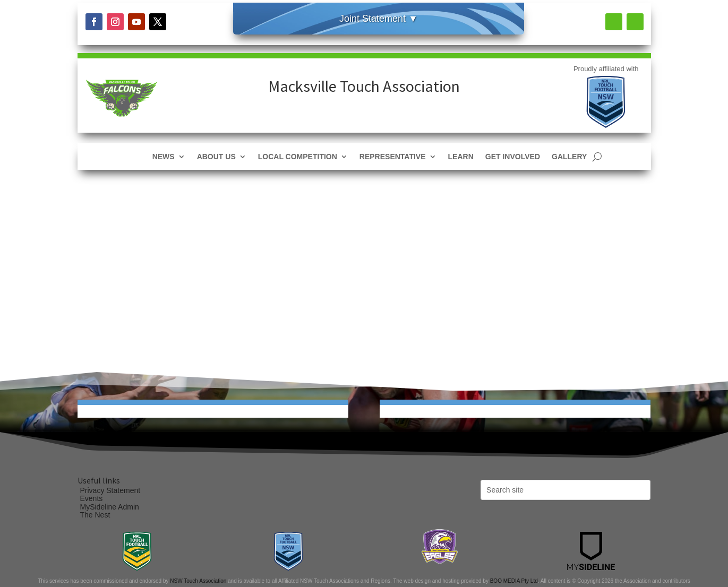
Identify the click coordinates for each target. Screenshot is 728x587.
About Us (216, 157)
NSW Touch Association (198, 581)
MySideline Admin (110, 507)
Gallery (569, 157)
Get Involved (513, 157)
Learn (461, 157)
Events (92, 498)
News (164, 157)
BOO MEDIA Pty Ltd (514, 581)
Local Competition (298, 157)
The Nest (95, 515)
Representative (393, 157)
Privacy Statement (110, 490)
